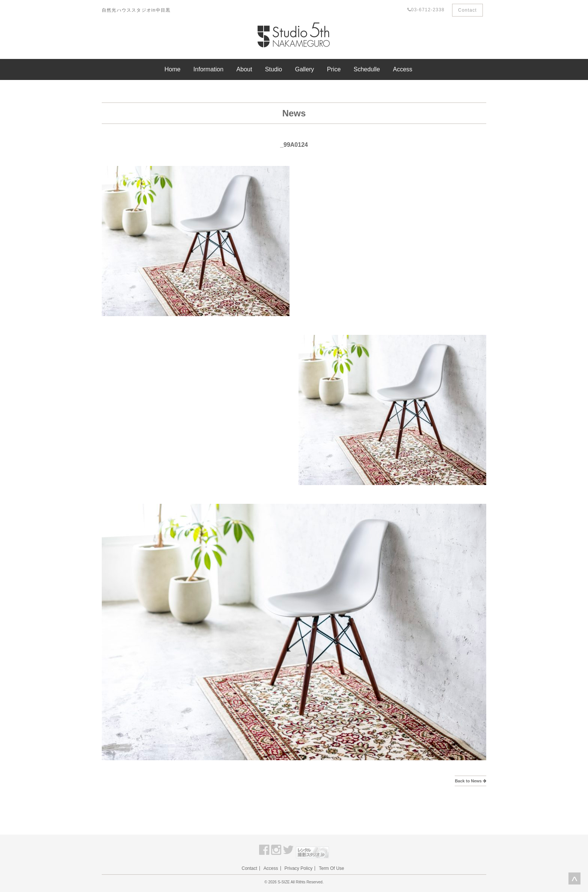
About (244, 69)
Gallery (305, 69)
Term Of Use (331, 868)
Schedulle (367, 69)
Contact (467, 10)
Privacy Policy (299, 868)
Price (334, 69)
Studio (274, 69)
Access (403, 69)
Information (208, 69)
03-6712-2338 (426, 10)
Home (173, 69)
